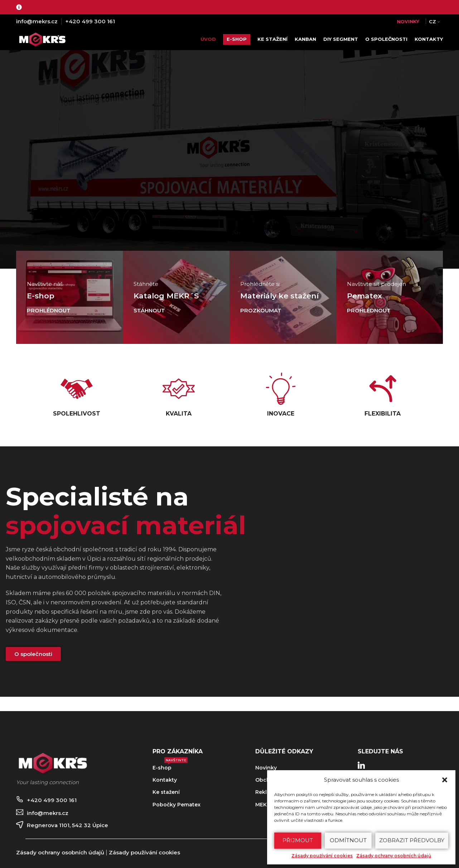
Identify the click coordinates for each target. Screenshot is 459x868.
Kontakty (165, 780)
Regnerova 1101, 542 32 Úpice (67, 825)
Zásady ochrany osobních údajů (394, 856)
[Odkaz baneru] (69, 297)
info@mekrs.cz (37, 21)
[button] (445, 780)
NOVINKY (408, 21)
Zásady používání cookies (322, 856)
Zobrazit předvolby (412, 840)
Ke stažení (166, 792)
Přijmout (298, 840)
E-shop (170, 766)
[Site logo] (44, 39)
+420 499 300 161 (90, 21)
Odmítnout (348, 840)
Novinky (266, 768)
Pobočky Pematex (177, 805)
